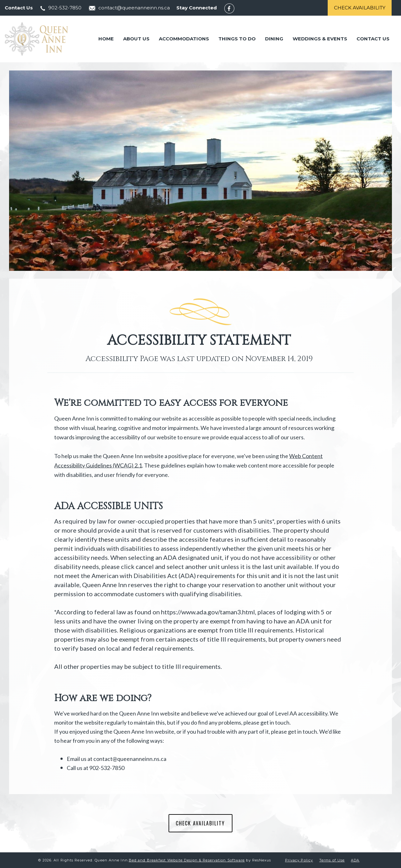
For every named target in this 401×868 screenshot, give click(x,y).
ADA (355, 860)
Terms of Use (332, 860)
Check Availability (360, 8)
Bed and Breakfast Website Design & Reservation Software (187, 860)
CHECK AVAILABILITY (200, 823)
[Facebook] (232, 8)
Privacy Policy (299, 860)
